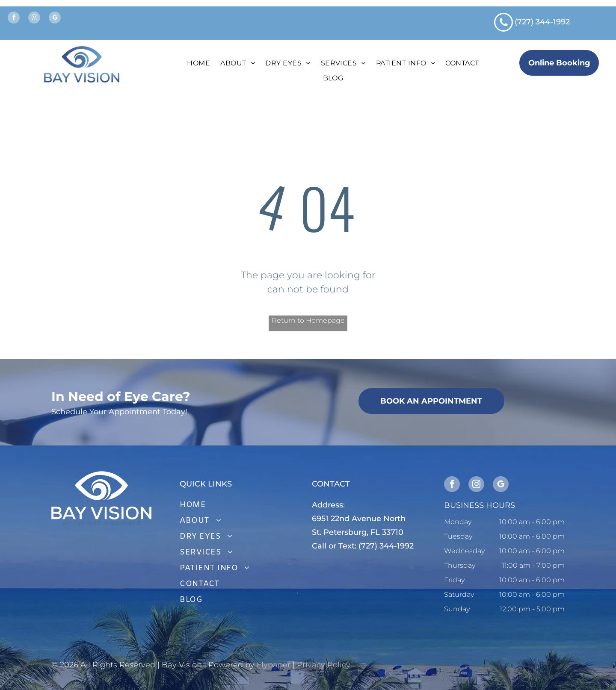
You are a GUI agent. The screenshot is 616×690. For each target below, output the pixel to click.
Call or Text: (334, 546)
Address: (328, 505)
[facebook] (14, 19)
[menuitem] (198, 63)
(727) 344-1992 (542, 22)
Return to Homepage (308, 320)
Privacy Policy (324, 665)
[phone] (503, 23)
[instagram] (34, 19)
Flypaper (274, 665)
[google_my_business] (55, 19)
